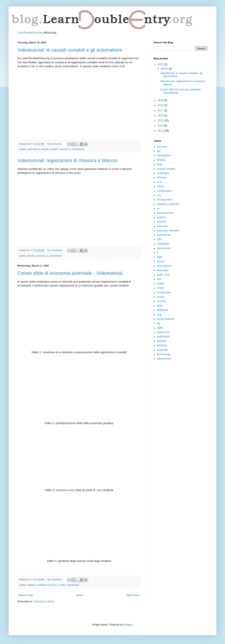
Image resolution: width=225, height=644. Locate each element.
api (159, 151)
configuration (164, 191)
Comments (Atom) (44, 602)
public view (163, 275)
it (70, 149)
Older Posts (133, 595)
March (165, 69)
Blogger (128, 625)
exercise (162, 222)
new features (164, 266)
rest (159, 279)
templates (162, 350)
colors (160, 186)
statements (163, 332)
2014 (161, 126)
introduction (164, 248)
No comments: (55, 144)
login (160, 257)
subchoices (163, 337)
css (159, 195)
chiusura (63, 149)
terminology (164, 354)
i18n (159, 239)
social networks (166, 319)
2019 (161, 100)
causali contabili (49, 149)
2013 (161, 131)
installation (163, 244)
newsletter (163, 270)
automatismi (34, 149)
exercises (162, 226)
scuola (161, 297)
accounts (162, 147)
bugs (160, 164)
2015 (161, 120)
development (164, 200)
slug (159, 315)
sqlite (160, 328)
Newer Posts (26, 595)
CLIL (160, 182)
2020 (161, 64)
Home (80, 595)
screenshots (164, 293)
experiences (164, 235)
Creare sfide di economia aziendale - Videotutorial (70, 273)
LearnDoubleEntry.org (30, 33)
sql (158, 323)
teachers (162, 341)
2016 (161, 115)
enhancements (165, 213)
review (161, 284)
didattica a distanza (37, 585)
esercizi (52, 585)
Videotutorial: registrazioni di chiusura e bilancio (67, 160)
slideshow (163, 310)
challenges (163, 173)
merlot (160, 262)
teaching (162, 345)
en (158, 208)
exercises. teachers (168, 231)
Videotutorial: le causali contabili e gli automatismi (70, 50)
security (161, 301)
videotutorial (78, 149)
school (161, 288)
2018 (161, 105)
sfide (63, 585)
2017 (161, 111)
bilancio (31, 256)
